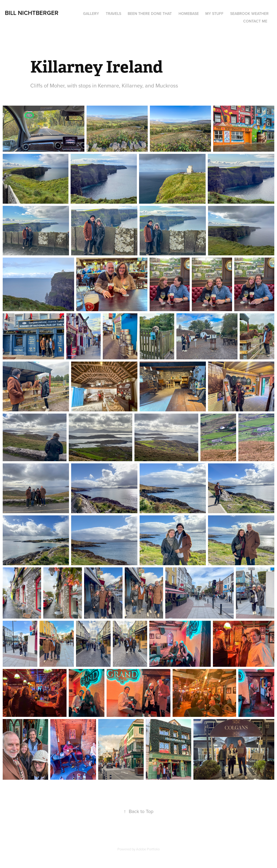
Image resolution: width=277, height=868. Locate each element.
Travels (113, 14)
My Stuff (214, 14)
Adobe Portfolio (148, 849)
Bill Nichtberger (32, 13)
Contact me (255, 21)
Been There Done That (150, 14)
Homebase (189, 14)
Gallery (91, 14)
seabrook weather (249, 14)
